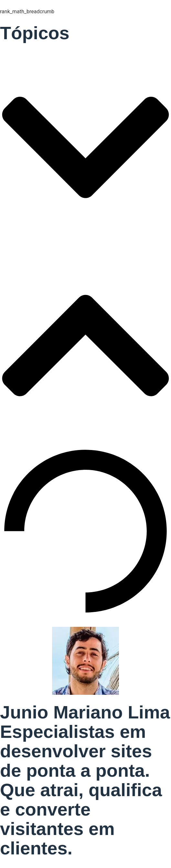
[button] (85, 149)
